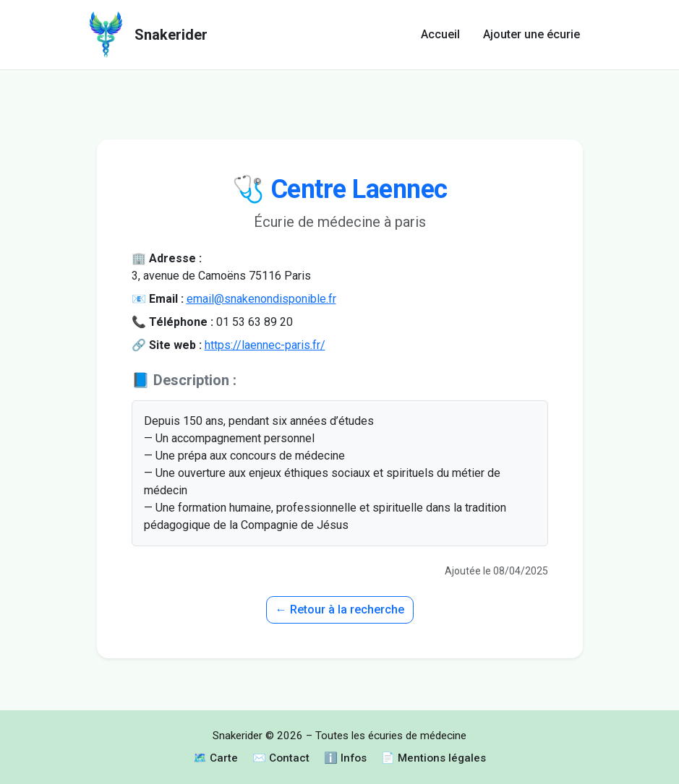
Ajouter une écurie (531, 34)
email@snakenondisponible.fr (261, 299)
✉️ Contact (281, 758)
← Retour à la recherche (340, 609)
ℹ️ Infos (345, 758)
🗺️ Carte (215, 758)
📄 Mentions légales (434, 758)
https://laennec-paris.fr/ (265, 345)
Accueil (440, 34)
